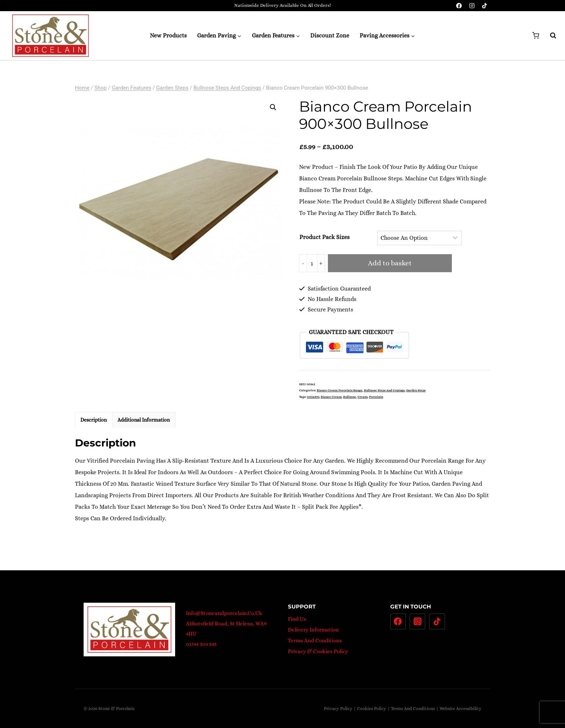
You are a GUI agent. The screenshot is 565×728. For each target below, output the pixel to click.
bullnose (350, 397)
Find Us (297, 619)
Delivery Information (313, 630)
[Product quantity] (312, 263)
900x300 (313, 397)
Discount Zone (330, 35)
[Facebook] (459, 6)
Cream (362, 397)
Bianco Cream (331, 397)
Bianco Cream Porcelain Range (340, 390)
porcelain (376, 397)
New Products (168, 35)
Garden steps (416, 390)
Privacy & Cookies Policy (318, 651)
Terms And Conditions (315, 641)
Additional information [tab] (144, 420)
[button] (273, 107)
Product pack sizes (324, 237)
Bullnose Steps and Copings (384, 390)
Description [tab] (94, 420)
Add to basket (390, 263)
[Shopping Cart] (536, 35)
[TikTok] (484, 6)
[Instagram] (472, 6)
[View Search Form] (550, 36)
